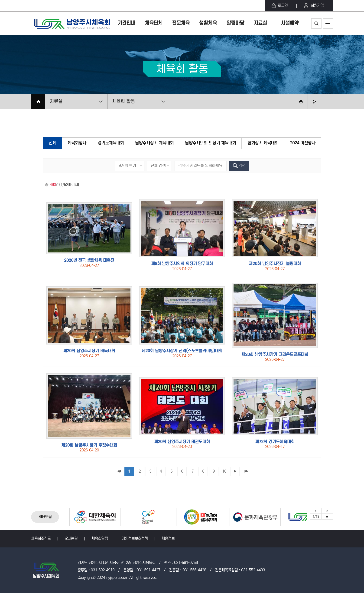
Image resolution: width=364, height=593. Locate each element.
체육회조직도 (41, 539)
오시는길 (71, 539)
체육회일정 (100, 539)
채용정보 (168, 539)
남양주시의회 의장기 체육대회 (210, 143)
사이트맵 (328, 23)
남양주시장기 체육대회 (154, 143)
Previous (316, 511)
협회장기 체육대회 (263, 143)
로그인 (283, 6)
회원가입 (317, 6)
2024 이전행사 (303, 143)
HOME (38, 101)
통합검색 (316, 23)
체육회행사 (77, 143)
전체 (52, 143)
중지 (327, 517)
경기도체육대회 (111, 143)
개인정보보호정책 (135, 539)
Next (327, 511)
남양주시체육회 (72, 23)
